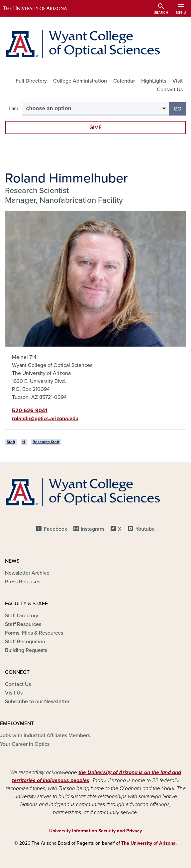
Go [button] (180, 108)
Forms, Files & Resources (34, 633)
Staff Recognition (25, 642)
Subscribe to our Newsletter (37, 702)
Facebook (55, 529)
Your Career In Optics (25, 744)
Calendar (124, 81)
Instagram (92, 529)
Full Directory (31, 81)
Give (96, 128)
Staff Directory (22, 616)
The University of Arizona (148, 843)
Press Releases (23, 582)
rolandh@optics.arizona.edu (45, 419)
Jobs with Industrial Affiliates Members (45, 735)
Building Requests (26, 650)
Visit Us (14, 693)
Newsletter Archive (27, 573)
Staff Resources (23, 624)
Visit (178, 81)
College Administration (80, 81)
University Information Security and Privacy (95, 831)
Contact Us (170, 90)
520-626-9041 (30, 411)
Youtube (145, 529)
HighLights (154, 81)
